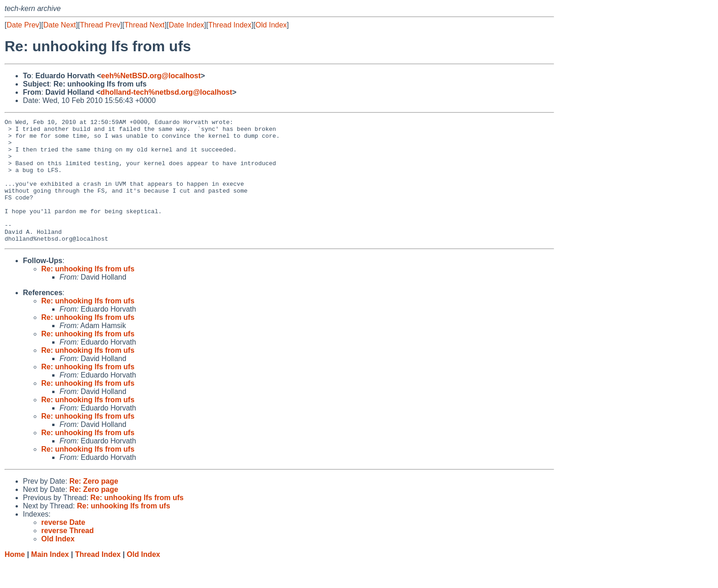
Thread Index (230, 25)
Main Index (50, 579)
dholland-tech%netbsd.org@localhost (166, 92)
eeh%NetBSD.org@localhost (151, 76)
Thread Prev (100, 25)
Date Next (59, 25)
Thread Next (144, 25)
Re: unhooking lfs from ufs (88, 294)
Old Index (271, 25)
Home (15, 579)
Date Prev (23, 25)
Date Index (186, 25)
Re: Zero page (94, 506)
